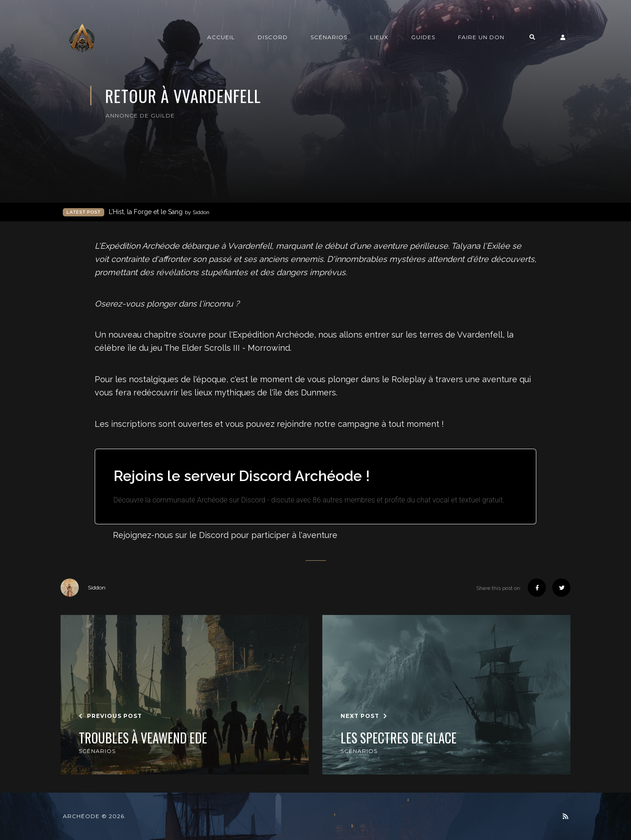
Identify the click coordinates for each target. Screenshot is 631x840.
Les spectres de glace (399, 738)
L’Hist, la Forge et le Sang (159, 212)
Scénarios (329, 37)
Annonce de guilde (140, 115)
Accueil (221, 37)
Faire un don (481, 37)
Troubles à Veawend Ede (143, 738)
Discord (273, 37)
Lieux (379, 37)
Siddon (83, 588)
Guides (423, 37)
